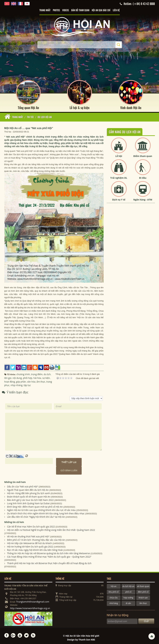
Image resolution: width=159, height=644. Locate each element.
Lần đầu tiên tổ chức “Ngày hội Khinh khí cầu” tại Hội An (36, 516)
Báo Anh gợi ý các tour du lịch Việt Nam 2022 (30, 499)
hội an (114, 585)
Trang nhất (45, 10)
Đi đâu (143, 177)
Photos (56, 10)
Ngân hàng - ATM (143, 199)
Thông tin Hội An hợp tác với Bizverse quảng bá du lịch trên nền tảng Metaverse (48, 552)
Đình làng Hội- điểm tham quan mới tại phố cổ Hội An (35, 506)
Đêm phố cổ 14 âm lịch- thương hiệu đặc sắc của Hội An (36, 539)
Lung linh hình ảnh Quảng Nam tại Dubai (28, 503)
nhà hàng (114, 602)
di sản (128, 602)
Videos (66, 10)
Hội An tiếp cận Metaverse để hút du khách (29, 542)
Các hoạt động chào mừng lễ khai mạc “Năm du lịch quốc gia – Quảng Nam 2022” (49, 556)
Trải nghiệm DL (119, 177)
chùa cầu (114, 597)
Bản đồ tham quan (80, 10)
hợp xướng (128, 597)
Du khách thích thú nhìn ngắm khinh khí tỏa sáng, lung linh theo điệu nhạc (46, 513)
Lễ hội (119, 155)
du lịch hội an (128, 585)
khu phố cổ (114, 591)
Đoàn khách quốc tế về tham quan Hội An (29, 496)
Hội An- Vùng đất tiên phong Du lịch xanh (29, 492)
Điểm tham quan (143, 155)
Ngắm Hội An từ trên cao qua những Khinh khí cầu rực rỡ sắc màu (41, 509)
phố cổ (128, 591)
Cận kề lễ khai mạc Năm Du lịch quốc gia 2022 (31, 526)
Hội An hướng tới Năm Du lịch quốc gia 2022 (30, 546)
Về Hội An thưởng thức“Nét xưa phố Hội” (28, 536)
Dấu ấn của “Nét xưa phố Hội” (22, 486)
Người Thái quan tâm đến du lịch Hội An (28, 489)
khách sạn (143, 597)
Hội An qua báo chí (101, 10)
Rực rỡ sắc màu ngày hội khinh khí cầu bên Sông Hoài (35, 549)
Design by (81, 639)
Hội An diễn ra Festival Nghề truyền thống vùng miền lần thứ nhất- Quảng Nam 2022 (51, 529)
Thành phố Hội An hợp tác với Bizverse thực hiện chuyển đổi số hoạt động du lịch (49, 562)
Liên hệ (116, 10)
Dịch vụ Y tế (119, 199)
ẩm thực (143, 602)
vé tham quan (143, 585)
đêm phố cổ (143, 591)
